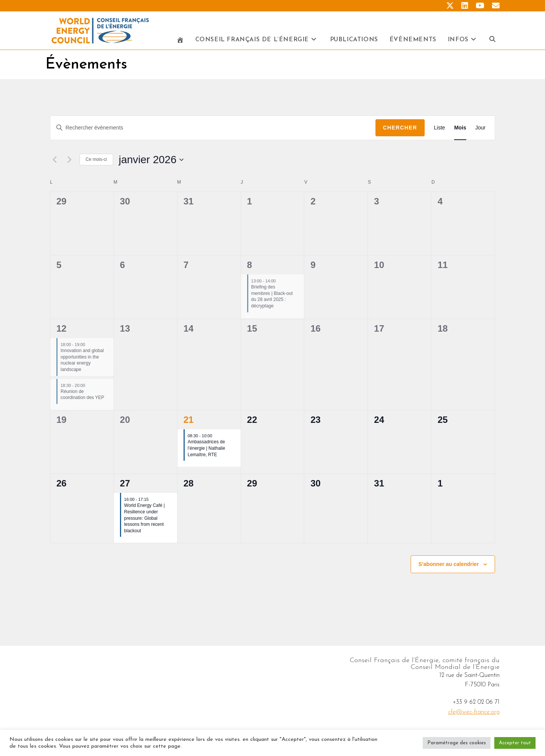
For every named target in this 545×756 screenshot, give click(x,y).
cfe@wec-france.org (474, 714)
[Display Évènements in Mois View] (460, 130)
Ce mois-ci (96, 161)
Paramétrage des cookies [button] (457, 743)
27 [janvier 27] (125, 485)
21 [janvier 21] (189, 422)
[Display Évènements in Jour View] (480, 130)
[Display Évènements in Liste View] (439, 130)
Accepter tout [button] (515, 743)
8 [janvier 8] (250, 267)
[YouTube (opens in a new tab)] (480, 6)
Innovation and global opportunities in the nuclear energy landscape (82, 362)
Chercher (400, 129)
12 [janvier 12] (62, 330)
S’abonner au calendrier (449, 566)
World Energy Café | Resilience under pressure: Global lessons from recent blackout (145, 520)
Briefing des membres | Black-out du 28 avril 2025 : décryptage (272, 298)
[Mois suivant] (69, 162)
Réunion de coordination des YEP (82, 397)
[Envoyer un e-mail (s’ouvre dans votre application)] (494, 6)
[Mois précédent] (54, 162)
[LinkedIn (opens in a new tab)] (465, 6)
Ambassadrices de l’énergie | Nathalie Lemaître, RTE (206, 450)
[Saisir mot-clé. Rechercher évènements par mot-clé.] (213, 130)
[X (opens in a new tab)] (450, 6)
